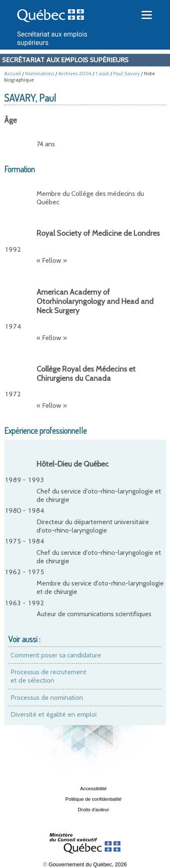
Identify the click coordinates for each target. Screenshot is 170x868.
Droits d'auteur (93, 810)
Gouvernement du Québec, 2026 (88, 864)
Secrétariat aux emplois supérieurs (65, 60)
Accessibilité (93, 789)
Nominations (40, 73)
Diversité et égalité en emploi (54, 714)
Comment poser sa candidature (56, 655)
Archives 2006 (75, 73)
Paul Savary (127, 73)
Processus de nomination (47, 698)
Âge (10, 120)
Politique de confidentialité (94, 799)
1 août (102, 73)
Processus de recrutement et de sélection (48, 676)
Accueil (13, 73)
